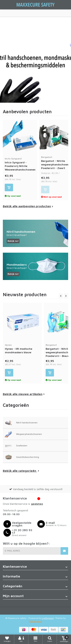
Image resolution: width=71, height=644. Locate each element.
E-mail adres (12, 551)
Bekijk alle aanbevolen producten (28, 206)
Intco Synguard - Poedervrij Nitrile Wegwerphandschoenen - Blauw (20, 166)
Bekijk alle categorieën (21, 471)
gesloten (37, 504)
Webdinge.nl (35, 621)
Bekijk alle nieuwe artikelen (24, 394)
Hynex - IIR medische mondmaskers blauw (22, 349)
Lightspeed (48, 618)
